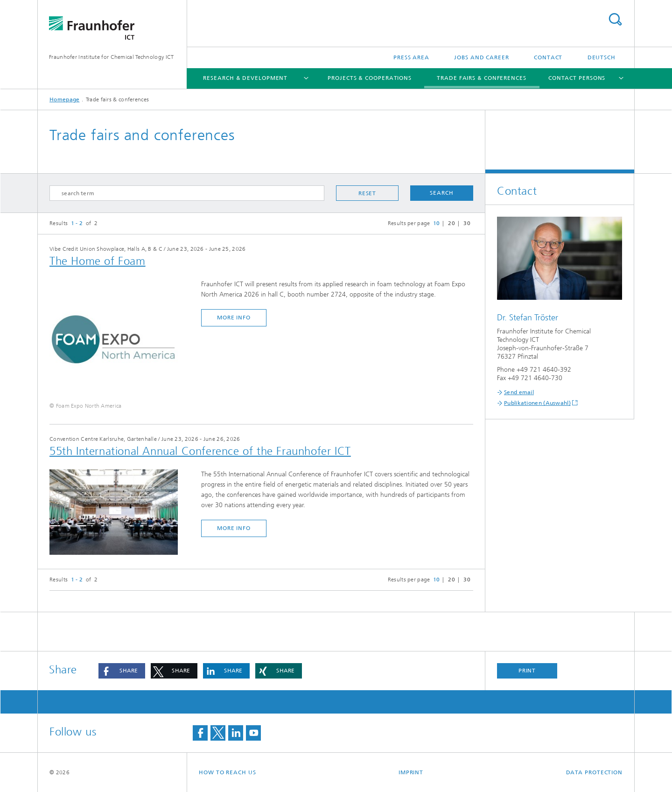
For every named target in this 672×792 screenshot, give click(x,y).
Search (615, 19)
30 (467, 223)
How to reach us (227, 772)
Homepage (64, 99)
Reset (367, 193)
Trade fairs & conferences (482, 78)
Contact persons (577, 78)
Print (527, 671)
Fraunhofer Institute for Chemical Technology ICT (111, 57)
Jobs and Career (482, 57)
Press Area (411, 57)
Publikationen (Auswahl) (537, 403)
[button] (122, 671)
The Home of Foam (98, 261)
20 (451, 223)
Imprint (411, 772)
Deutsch (602, 57)
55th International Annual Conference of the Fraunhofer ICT (200, 451)
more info (234, 318)
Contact (548, 57)
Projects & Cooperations (370, 78)
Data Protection (595, 772)
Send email (519, 392)
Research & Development (245, 78)
